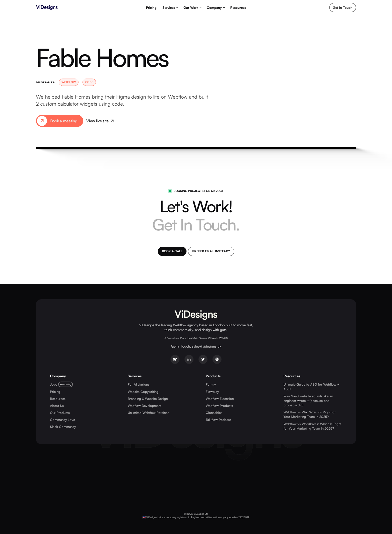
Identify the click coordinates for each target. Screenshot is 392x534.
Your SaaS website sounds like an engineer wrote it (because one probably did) (308, 400)
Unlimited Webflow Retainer (148, 412)
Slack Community (63, 427)
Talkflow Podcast (218, 419)
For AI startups (139, 384)
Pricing (151, 8)
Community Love (62, 419)
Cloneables (214, 412)
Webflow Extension (220, 398)
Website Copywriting (143, 391)
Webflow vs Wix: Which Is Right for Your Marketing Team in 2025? (310, 414)
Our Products (60, 412)
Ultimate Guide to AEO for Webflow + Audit (311, 386)
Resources (238, 8)
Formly (211, 384)
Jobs (54, 384)
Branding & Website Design (148, 398)
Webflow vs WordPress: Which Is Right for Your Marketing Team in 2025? (312, 426)
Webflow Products (219, 405)
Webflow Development (144, 405)
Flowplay (212, 391)
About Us (57, 405)
